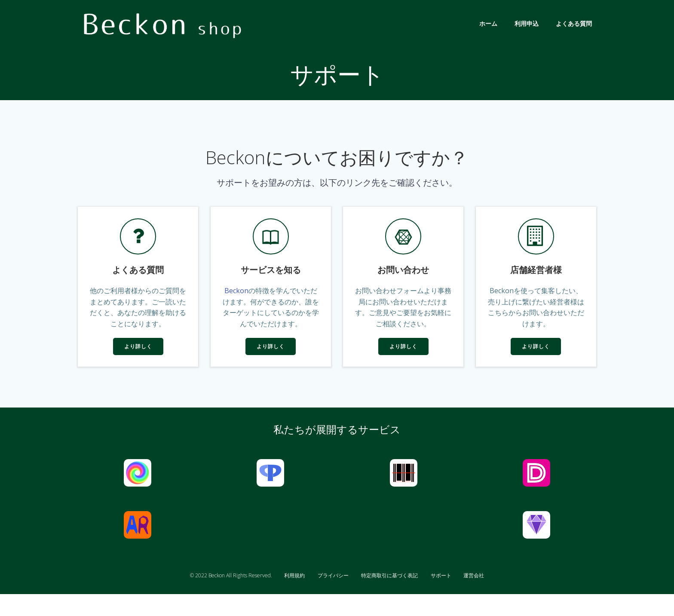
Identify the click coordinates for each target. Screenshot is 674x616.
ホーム (490, 23)
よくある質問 (575, 23)
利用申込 (528, 23)
